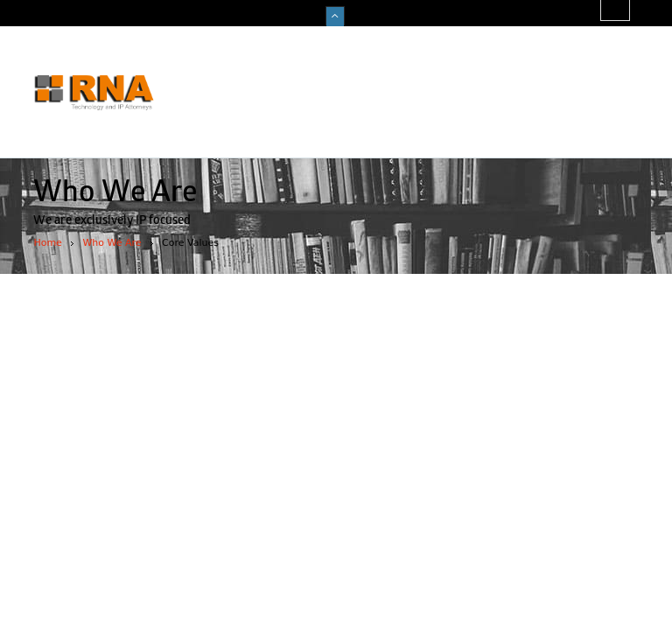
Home (47, 243)
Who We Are (112, 243)
